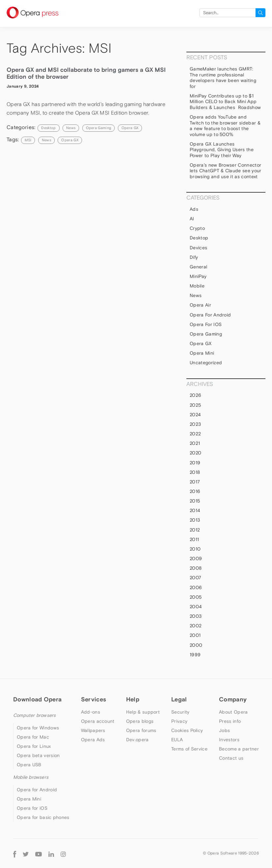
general (198, 267)
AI (192, 219)
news (46, 140)
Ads (194, 209)
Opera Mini (202, 353)
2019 (195, 463)
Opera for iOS (206, 324)
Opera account (98, 721)
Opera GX (130, 128)
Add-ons (91, 712)
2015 (195, 501)
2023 (195, 424)
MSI (28, 140)
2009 (196, 558)
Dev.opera (137, 740)
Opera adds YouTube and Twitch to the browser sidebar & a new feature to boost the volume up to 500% (225, 126)
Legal (179, 699)
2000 (196, 645)
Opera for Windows (38, 728)
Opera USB (29, 765)
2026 (195, 395)
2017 (195, 482)
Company (233, 699)
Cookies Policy (187, 730)
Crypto (197, 228)
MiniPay (198, 276)
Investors (229, 740)
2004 (196, 607)
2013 (195, 520)
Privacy (179, 721)
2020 (195, 453)
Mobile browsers (31, 777)
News (71, 128)
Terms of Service (189, 749)
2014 (195, 510)
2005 (196, 597)
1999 (195, 655)
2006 (196, 587)
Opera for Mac (33, 737)
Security (180, 712)
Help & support (143, 712)
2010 (195, 549)
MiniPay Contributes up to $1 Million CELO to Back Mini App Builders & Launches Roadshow (225, 102)
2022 (195, 434)
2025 (195, 405)
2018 (195, 472)
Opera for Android (210, 315)
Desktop (48, 128)
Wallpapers (93, 730)
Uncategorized (206, 363)
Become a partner (239, 749)
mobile (197, 286)
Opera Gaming (99, 128)
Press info (230, 721)
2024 (195, 415)
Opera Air (200, 305)
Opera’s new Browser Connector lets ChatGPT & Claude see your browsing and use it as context (226, 171)
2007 (195, 578)
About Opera (233, 712)
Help (133, 699)
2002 (196, 626)
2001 (195, 635)
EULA (177, 740)
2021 (195, 443)
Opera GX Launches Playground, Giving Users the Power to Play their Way (222, 150)
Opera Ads (93, 740)
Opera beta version (38, 755)
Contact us (231, 758)
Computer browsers (34, 715)
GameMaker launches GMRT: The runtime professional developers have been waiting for (223, 78)
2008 (196, 568)
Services (94, 699)
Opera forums (141, 730)
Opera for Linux (34, 746)
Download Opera (37, 699)
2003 (196, 616)
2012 (195, 530)
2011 (194, 539)
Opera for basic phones (43, 817)
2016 (195, 491)
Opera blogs (140, 721)
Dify (194, 257)
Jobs (224, 730)
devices (198, 248)
